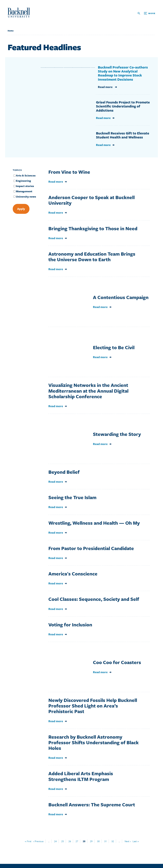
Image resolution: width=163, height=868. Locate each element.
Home (11, 31)
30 (98, 841)
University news (26, 196)
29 (91, 841)
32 (113, 841)
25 (63, 841)
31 (106, 841)
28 (84, 841)
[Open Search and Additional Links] (147, 13)
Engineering (23, 181)
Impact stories (25, 186)
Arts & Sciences (26, 175)
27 (77, 841)
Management (24, 191)
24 (55, 841)
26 (70, 841)
